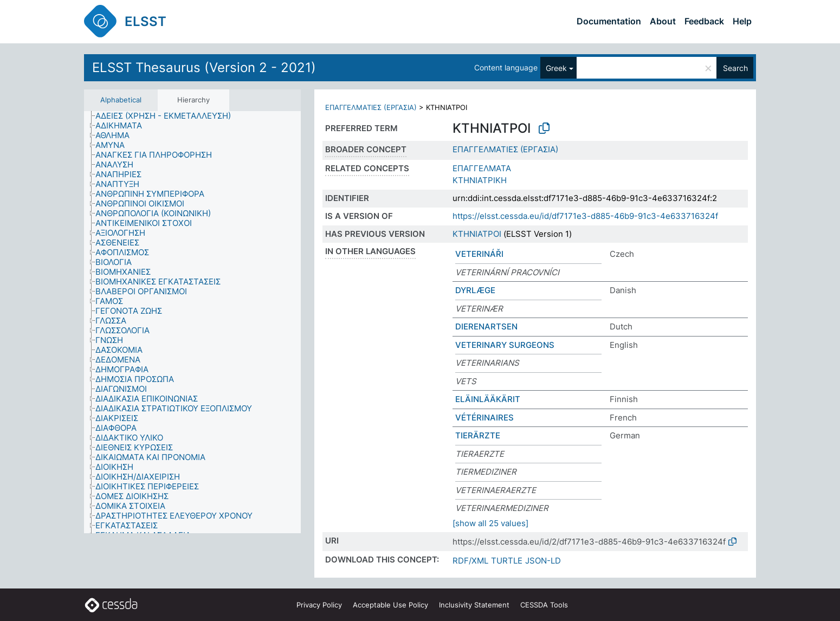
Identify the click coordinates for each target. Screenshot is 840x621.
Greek (556, 68)
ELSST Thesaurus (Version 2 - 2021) (204, 67)
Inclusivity (474, 605)
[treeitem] (168, 116)
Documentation (609, 21)
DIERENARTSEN (486, 326)
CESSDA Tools (544, 605)
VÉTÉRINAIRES (484, 418)
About (663, 21)
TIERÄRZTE (478, 435)
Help (742, 21)
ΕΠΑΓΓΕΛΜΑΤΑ (482, 168)
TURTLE (507, 561)
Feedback (704, 21)
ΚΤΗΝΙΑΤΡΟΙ (477, 234)
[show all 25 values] (490, 523)
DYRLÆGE (475, 290)
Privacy (319, 605)
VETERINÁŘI (479, 254)
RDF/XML (470, 561)
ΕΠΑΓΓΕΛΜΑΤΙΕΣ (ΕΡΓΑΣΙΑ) (371, 107)
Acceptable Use (390, 605)
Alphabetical (121, 100)
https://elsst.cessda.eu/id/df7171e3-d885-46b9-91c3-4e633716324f (585, 216)
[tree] (192, 322)
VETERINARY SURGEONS (505, 345)
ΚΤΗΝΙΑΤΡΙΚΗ (480, 180)
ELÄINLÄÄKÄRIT (488, 399)
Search (735, 68)
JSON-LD (543, 561)
